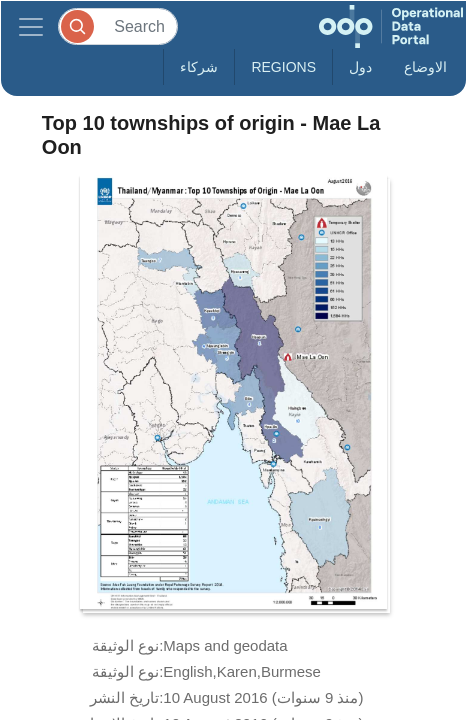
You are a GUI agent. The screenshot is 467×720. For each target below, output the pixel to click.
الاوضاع (425, 67)
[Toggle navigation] (31, 26)
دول (360, 67)
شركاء (199, 67)
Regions (283, 67)
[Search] (118, 26)
